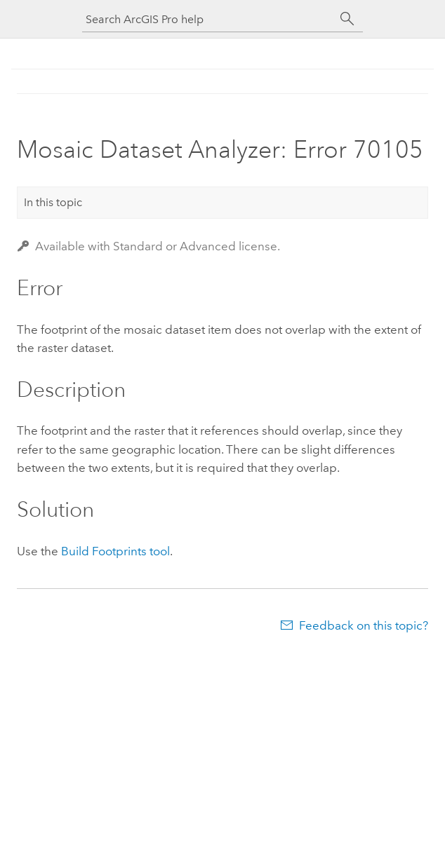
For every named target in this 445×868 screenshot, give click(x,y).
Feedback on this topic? (364, 625)
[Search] (347, 19)
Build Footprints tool (115, 551)
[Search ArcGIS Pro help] (208, 19)
